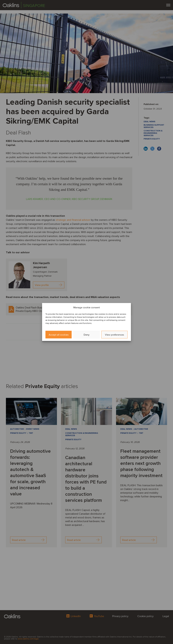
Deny (86, 335)
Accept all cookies (59, 335)
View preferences (114, 335)
